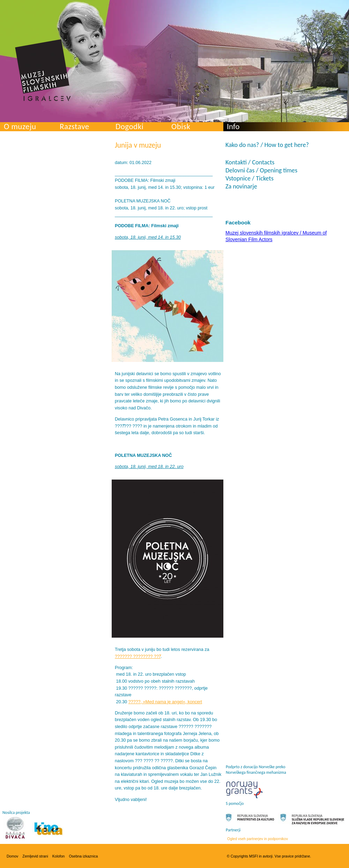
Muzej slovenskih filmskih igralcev (43, 70)
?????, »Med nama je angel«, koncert (165, 702)
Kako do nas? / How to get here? (267, 145)
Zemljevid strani (35, 856)
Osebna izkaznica (83, 856)
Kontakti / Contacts (250, 162)
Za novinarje (241, 186)
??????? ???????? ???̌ (138, 656)
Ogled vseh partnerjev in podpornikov (258, 839)
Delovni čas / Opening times (261, 170)
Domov (12, 856)
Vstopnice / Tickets (250, 178)
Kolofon (59, 856)
